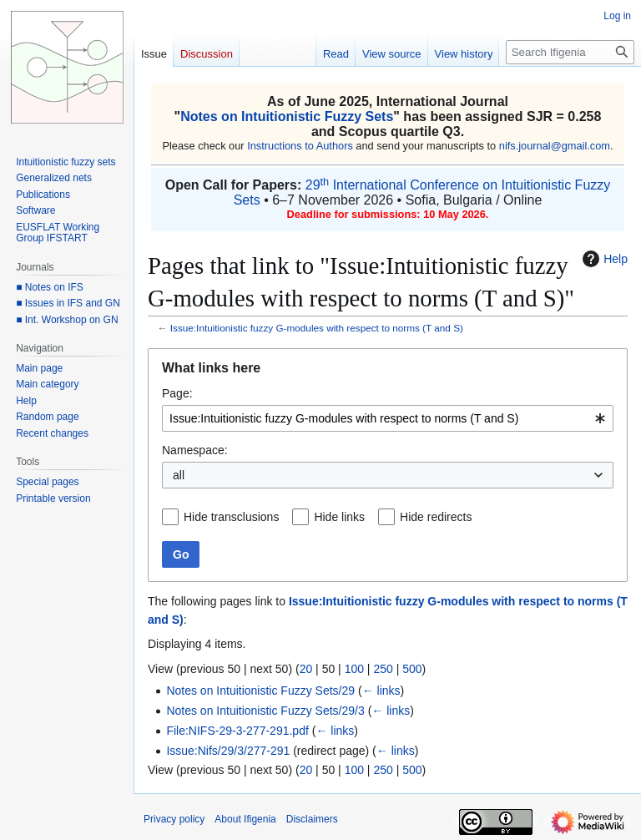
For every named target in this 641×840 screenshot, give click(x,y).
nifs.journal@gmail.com (555, 146)
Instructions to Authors (300, 146)
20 (306, 669)
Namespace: (195, 450)
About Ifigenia (245, 819)
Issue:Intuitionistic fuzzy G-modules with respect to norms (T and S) (317, 328)
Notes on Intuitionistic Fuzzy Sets (287, 116)
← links (381, 691)
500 (412, 669)
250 (383, 669)
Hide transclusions (231, 517)
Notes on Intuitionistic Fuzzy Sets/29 (260, 691)
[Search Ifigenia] (570, 52)
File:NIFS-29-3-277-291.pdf (237, 731)
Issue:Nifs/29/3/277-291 (228, 751)
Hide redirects (436, 517)
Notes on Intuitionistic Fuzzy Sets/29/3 (265, 711)
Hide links (339, 517)
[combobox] (388, 418)
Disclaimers (312, 819)
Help (603, 259)
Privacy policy (174, 819)
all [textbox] (179, 475)
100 (354, 669)
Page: (177, 393)
